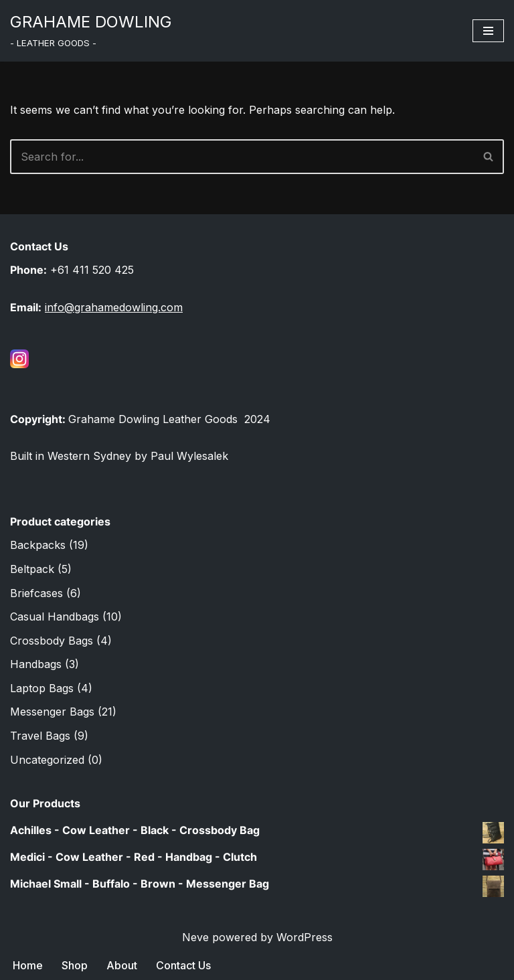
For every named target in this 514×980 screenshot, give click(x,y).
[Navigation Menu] (488, 31)
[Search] (242, 157)
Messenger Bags (52, 712)
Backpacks (38, 545)
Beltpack (32, 569)
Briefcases (36, 593)
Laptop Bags (42, 688)
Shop (75, 965)
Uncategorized (47, 760)
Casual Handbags (55, 617)
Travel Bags (40, 736)
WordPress (305, 937)
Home (28, 965)
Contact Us (183, 965)
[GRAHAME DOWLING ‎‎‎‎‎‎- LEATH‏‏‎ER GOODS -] (91, 31)
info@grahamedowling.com (114, 307)
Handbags (36, 664)
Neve (195, 937)
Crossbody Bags (52, 641)
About (122, 965)
